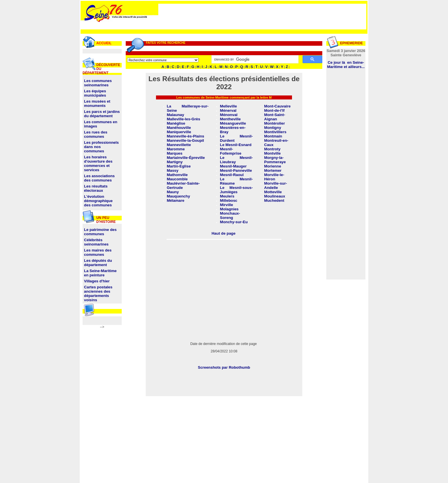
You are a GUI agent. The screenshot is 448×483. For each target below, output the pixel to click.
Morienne (273, 166)
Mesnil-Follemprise (231, 151)
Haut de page (223, 233)
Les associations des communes (99, 178)
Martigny (175, 162)
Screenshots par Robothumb (224, 367)
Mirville (227, 205)
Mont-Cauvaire (278, 106)
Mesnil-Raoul (232, 175)
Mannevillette (179, 145)
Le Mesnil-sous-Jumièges (236, 190)
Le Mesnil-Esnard (236, 145)
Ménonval (229, 115)
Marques (175, 153)
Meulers (227, 196)
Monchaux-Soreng (230, 215)
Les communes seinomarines (98, 83)
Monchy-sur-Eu (234, 222)
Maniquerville (179, 132)
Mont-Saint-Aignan (275, 117)
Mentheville (230, 119)
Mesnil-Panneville (236, 170)
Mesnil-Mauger (233, 166)
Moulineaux (275, 196)
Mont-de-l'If (274, 110)
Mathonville (177, 175)
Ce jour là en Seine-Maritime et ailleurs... (346, 65)
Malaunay (176, 115)
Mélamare (176, 200)
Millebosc (229, 200)
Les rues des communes (96, 134)
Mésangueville (233, 123)
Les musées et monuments (97, 103)
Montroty (272, 149)
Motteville (273, 192)
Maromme (176, 149)
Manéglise (176, 123)
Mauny (173, 192)
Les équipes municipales (95, 93)
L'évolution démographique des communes (98, 201)
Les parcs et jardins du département (102, 114)
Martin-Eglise (179, 166)
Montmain (273, 136)
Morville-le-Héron (274, 177)
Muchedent (274, 200)
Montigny (273, 128)
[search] (255, 59)
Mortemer (273, 170)
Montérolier (275, 123)
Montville (273, 153)
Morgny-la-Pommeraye (275, 160)
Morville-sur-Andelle (276, 185)
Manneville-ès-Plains (186, 136)
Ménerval (228, 110)
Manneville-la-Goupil (185, 140)
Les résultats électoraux (96, 188)
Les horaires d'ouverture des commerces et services (98, 163)
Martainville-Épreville (186, 158)
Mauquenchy (178, 196)
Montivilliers (275, 132)
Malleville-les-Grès (184, 119)
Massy (173, 170)
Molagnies (229, 209)
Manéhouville (179, 128)
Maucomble (177, 179)
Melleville (228, 106)
